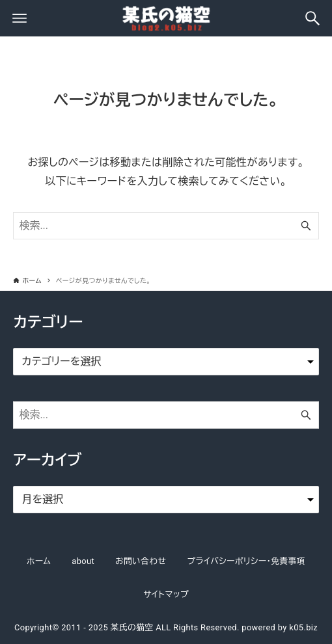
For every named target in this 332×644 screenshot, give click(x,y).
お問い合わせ (141, 561)
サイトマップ (166, 594)
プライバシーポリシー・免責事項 (246, 561)
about (83, 561)
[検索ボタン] (312, 18)
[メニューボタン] (20, 18)
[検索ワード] (166, 226)
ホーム (39, 561)
